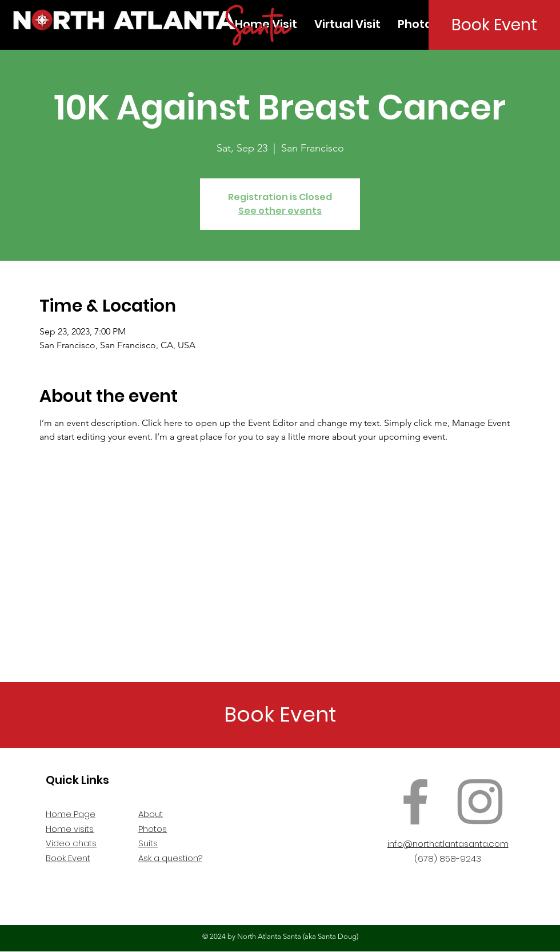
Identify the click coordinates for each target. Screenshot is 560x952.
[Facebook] (415, 802)
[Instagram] (480, 802)
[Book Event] (494, 25)
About (151, 814)
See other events (280, 211)
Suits (148, 843)
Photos (153, 829)
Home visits (70, 829)
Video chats (71, 843)
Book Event (68, 858)
